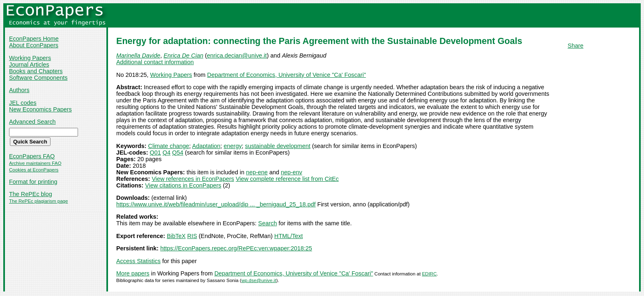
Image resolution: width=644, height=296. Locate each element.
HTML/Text (289, 236)
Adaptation (206, 146)
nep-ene (257, 172)
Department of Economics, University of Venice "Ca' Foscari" (286, 75)
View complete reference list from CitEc (287, 179)
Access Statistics (138, 261)
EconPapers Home (34, 39)
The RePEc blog (31, 194)
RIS (192, 236)
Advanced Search (32, 122)
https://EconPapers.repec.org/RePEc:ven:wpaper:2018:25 (236, 248)
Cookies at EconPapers (34, 170)
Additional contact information (155, 62)
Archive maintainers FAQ (35, 163)
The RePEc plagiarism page (38, 201)
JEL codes (23, 103)
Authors (19, 90)
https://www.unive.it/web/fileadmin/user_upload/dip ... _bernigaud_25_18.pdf (216, 204)
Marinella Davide (138, 55)
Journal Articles (29, 65)
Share (575, 46)
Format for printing (33, 182)
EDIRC (429, 274)
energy (233, 146)
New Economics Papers (40, 109)
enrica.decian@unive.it (237, 55)
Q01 (155, 153)
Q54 (178, 153)
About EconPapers (34, 45)
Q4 (167, 153)
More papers (133, 273)
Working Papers (30, 58)
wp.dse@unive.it (259, 280)
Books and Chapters (36, 71)
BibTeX (176, 236)
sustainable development (278, 146)
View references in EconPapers (193, 179)
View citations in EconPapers (183, 185)
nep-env (292, 172)
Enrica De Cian (183, 55)
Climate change (169, 146)
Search (268, 223)
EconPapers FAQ (32, 156)
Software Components (38, 78)
